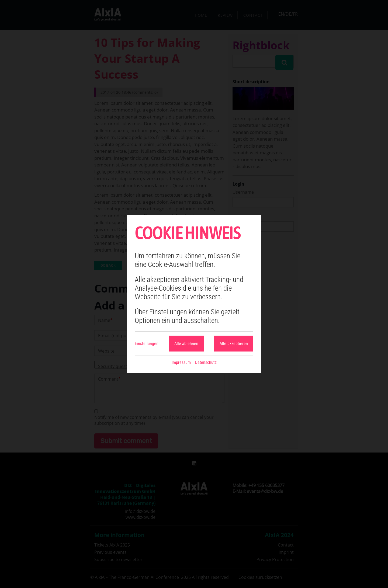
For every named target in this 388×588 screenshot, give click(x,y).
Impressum (181, 362)
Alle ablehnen (186, 344)
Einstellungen (147, 344)
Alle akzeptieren (234, 344)
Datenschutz (206, 362)
